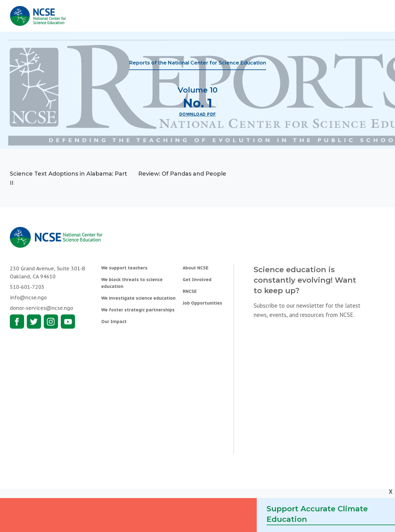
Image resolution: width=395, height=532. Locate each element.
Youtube (68, 322)
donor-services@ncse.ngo (42, 308)
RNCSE (190, 291)
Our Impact (114, 322)
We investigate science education (138, 298)
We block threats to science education (132, 283)
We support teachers (124, 268)
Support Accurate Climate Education (317, 514)
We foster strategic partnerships (138, 310)
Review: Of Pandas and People (182, 174)
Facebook (17, 322)
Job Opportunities (202, 303)
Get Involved (197, 280)
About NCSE (195, 268)
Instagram (51, 322)
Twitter (34, 322)
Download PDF (198, 114)
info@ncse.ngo (28, 297)
